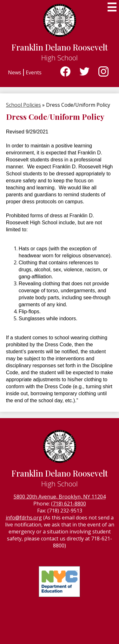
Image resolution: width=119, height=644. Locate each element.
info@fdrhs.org (24, 518)
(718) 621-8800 (69, 504)
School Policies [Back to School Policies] (23, 105)
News (15, 72)
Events (34, 72)
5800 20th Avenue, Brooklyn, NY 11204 (60, 497)
